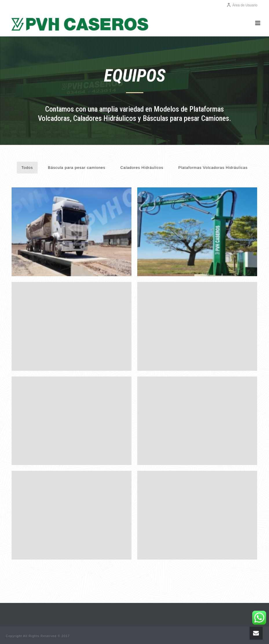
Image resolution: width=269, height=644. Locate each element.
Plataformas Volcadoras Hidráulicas (213, 168)
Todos (27, 168)
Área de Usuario (242, 5)
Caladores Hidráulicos (142, 168)
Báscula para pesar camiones (77, 168)
